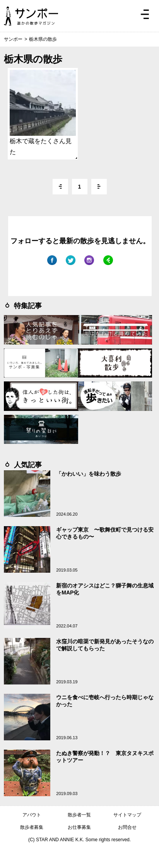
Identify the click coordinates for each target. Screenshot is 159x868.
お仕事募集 (79, 827)
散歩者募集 (32, 827)
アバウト (32, 815)
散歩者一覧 (79, 815)
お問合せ (127, 827)
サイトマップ (127, 815)
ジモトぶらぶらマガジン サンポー (31, 16)
